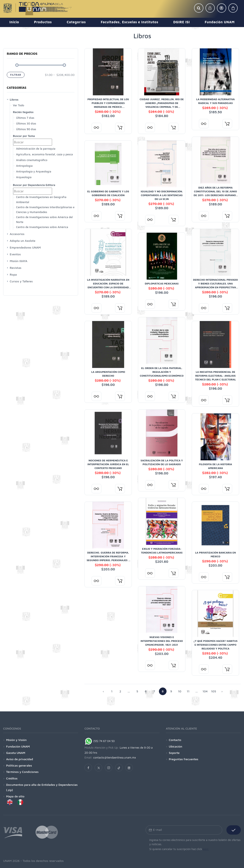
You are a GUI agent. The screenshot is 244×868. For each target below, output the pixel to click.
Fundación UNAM (18, 746)
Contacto (175, 740)
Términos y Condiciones (22, 772)
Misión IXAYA (19, 261)
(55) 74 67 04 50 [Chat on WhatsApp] (100, 741)
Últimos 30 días (26, 123)
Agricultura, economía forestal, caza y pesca (44, 154)
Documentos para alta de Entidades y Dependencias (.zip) (42, 787)
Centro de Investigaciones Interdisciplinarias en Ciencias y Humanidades (46, 210)
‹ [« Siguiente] (103, 691)
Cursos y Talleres (21, 281)
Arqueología (24, 177)
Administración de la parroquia (36, 149)
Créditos (12, 778)
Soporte (174, 753)
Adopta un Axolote (23, 241)
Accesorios (17, 234)
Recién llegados (23, 112)
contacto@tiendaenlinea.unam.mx (115, 757)
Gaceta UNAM (16, 753)
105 (214, 691)
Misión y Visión (16, 740)
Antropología (24, 166)
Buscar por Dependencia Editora (34, 185)
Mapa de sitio (15, 796)
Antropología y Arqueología (34, 171)
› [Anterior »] (222, 691)
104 (205, 691)
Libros (14, 99)
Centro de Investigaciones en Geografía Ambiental (41, 199)
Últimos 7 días (25, 118)
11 (188, 691)
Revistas (16, 268)
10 (180, 691)
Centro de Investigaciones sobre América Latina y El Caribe (42, 229)
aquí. (206, 849)
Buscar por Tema (24, 136)
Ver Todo (19, 105)
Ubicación (176, 746)
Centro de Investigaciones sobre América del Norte (44, 219)
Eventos (15, 254)
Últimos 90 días (26, 129)
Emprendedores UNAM (25, 247)
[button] (199, 8)
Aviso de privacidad (20, 759)
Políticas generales (19, 765)
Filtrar (16, 75)
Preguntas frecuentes (184, 759)
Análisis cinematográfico (32, 160)
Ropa (13, 274)
